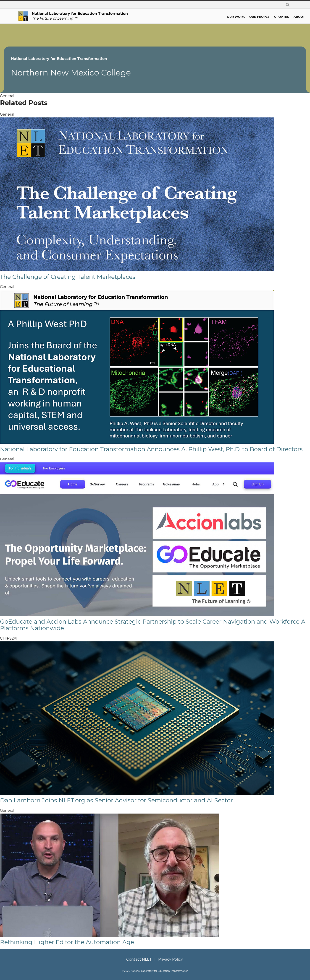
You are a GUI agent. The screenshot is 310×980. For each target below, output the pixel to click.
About (285, 17)
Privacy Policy (171, 959)
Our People (245, 17)
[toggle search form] (288, 5)
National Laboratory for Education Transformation (73, 59)
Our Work (222, 17)
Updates (267, 17)
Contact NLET (139, 959)
